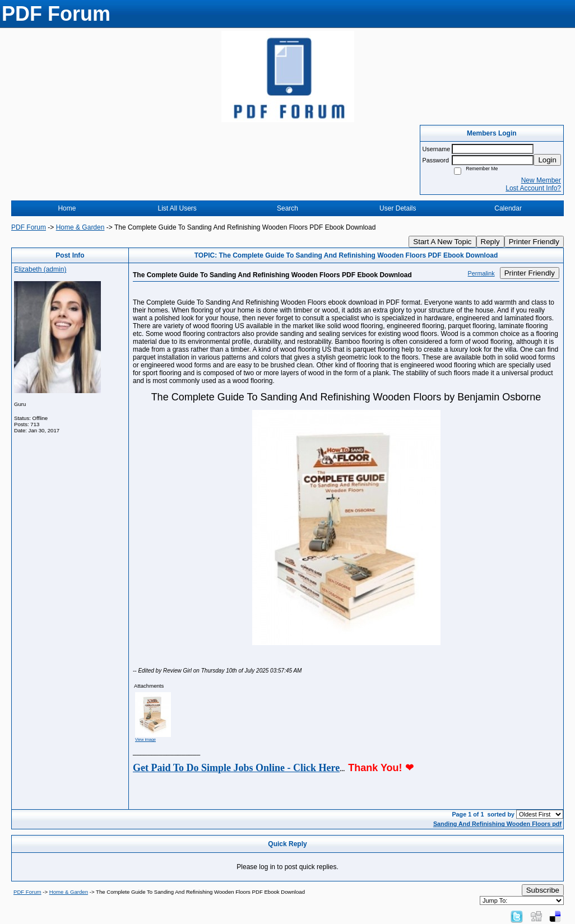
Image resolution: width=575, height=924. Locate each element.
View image (145, 739)
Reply (490, 242)
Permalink (481, 273)
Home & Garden (80, 227)
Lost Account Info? (533, 188)
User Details (398, 208)
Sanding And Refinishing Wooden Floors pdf (497, 824)
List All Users (177, 208)
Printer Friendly (534, 242)
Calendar (508, 208)
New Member (541, 180)
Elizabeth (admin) (40, 269)
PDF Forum (29, 227)
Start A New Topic (442, 242)
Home (67, 208)
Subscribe (543, 890)
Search (287, 208)
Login (547, 160)
